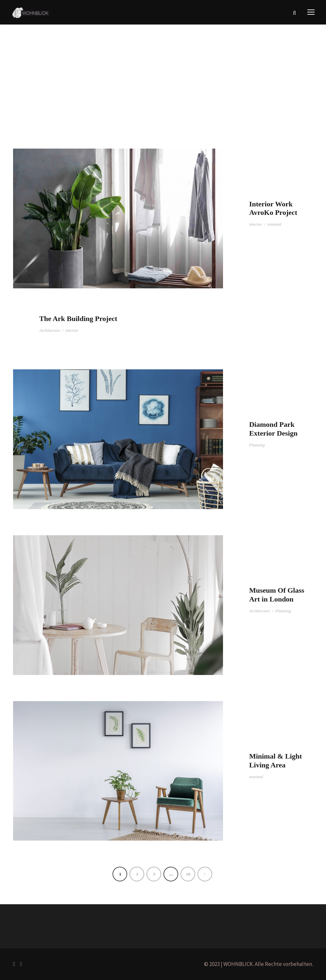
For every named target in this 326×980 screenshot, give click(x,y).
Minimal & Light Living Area (275, 760)
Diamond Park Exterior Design (273, 429)
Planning (257, 445)
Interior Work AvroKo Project (273, 208)
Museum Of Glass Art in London (277, 594)
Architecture (50, 330)
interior (256, 224)
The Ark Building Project (78, 319)
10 (188, 874)
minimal (275, 224)
